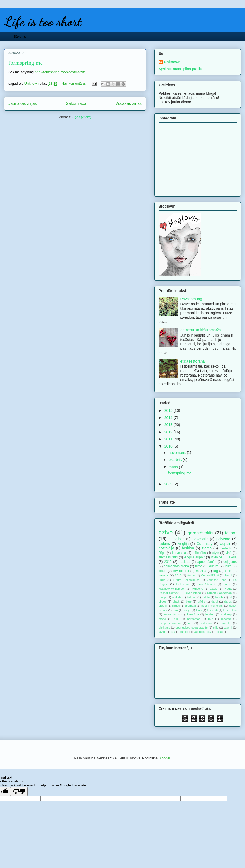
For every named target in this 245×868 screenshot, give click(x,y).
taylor (162, 632)
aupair (225, 544)
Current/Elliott (210, 575)
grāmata (191, 606)
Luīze (227, 584)
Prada (228, 589)
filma (199, 566)
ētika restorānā (193, 361)
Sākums (20, 36)
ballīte (206, 597)
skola (233, 557)
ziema (207, 548)
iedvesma (179, 553)
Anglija (183, 544)
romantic (225, 623)
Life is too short (43, 22)
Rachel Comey (168, 593)
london (210, 614)
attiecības (177, 539)
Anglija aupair (194, 557)
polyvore (223, 539)
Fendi (228, 575)
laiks (228, 566)
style (216, 553)
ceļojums (230, 562)
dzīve (166, 532)
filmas (176, 606)
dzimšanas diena (176, 566)
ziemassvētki (168, 557)
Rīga (162, 553)
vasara (164, 575)
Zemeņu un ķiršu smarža (201, 330)
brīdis (201, 601)
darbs (228, 601)
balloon (192, 597)
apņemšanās (207, 562)
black (176, 601)
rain (211, 619)
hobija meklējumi (212, 606)
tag (216, 571)
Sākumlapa (76, 104)
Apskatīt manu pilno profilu (180, 69)
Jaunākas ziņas (23, 104)
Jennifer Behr (216, 580)
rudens (164, 544)
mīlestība (199, 553)
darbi (215, 601)
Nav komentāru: (74, 84)
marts (174, 467)
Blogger (164, 758)
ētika (220, 632)
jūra (175, 610)
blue (189, 601)
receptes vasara (170, 623)
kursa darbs (172, 614)
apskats (184, 562)
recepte (226, 619)
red (190, 623)
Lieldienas (183, 584)
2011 (169, 439)
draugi (163, 606)
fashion (188, 548)
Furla (162, 580)
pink (177, 619)
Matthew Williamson (172, 589)
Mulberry (198, 589)
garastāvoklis (200, 533)
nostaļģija (166, 548)
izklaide (217, 557)
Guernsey (205, 544)
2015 (169, 410)
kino (199, 610)
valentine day (203, 632)
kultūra (213, 566)
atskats (177, 597)
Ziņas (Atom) (81, 117)
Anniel (191, 575)
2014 (169, 418)
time (228, 571)
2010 (169, 446)
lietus (162, 571)
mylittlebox (181, 571)
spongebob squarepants (192, 628)
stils (216, 628)
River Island (193, 593)
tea (173, 632)
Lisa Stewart (206, 584)
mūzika (201, 571)
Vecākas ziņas (129, 104)
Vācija (163, 597)
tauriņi (228, 628)
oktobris (176, 460)
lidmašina (193, 614)
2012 (169, 432)
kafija (187, 610)
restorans (206, 623)
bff (231, 597)
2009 (169, 484)
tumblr (185, 632)
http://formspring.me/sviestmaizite (60, 72)
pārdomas (194, 619)
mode (162, 619)
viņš (228, 553)
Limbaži (225, 548)
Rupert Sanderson (219, 593)
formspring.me (26, 63)
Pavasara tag (191, 299)
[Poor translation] (19, 792)
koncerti (212, 610)
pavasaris (200, 539)
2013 (169, 425)
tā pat (231, 533)
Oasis (214, 589)
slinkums (164, 628)
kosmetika (230, 610)
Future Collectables (186, 580)
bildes (162, 601)
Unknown (172, 62)
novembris (178, 453)
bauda (219, 597)
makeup (226, 614)
